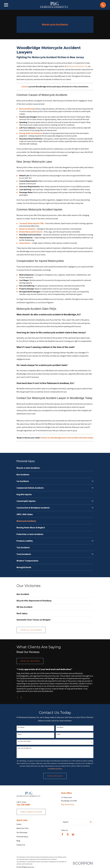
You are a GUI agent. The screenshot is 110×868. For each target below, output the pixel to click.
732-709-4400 (23, 805)
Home (19, 824)
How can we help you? (25, 748)
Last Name (60, 727)
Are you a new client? (24, 741)
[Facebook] (62, 834)
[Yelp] (68, 834)
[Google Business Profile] (73, 834)
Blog (18, 841)
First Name (21, 727)
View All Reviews (30, 661)
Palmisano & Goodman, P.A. (77, 66)
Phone (20, 734)
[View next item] (21, 698)
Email (58, 734)
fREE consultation (31, 812)
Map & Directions (68, 804)
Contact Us (21, 845)
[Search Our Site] (91, 822)
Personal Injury (22, 837)
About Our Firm (23, 828)
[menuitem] (55, 468)
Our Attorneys (22, 832)
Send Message (55, 776)
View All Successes (31, 630)
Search (66, 822)
